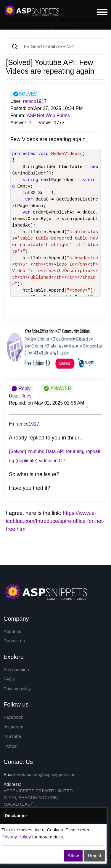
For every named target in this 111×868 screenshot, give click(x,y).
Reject (95, 856)
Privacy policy (17, 689)
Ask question (16, 669)
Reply (21, 389)
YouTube (12, 736)
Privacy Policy (16, 837)
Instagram (13, 727)
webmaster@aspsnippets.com (47, 774)
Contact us (14, 641)
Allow (73, 856)
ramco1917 (35, 101)
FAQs (9, 679)
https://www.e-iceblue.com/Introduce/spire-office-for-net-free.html (55, 521)
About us (12, 631)
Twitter (10, 746)
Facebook (13, 717)
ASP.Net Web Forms (48, 115)
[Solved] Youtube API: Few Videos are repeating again (50, 67)
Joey (27, 396)
